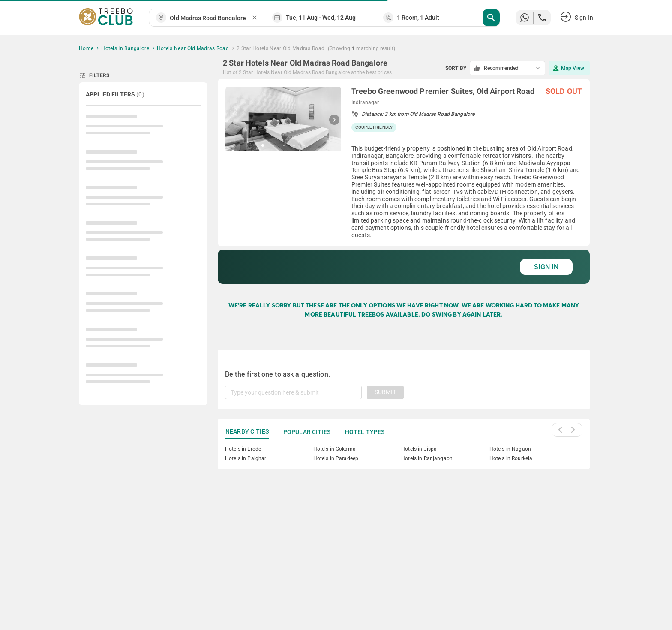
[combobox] (210, 18)
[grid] (404, 181)
